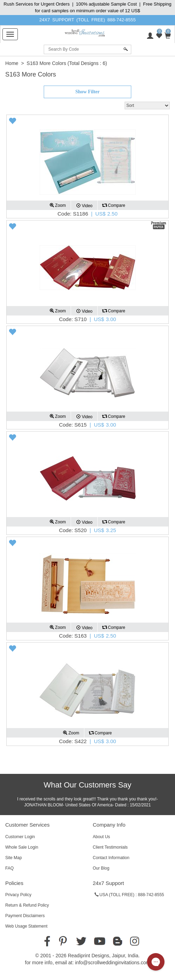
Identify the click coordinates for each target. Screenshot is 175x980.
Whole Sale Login (22, 847)
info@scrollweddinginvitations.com (112, 963)
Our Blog (101, 868)
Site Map (13, 858)
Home (12, 63)
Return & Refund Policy (27, 905)
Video (84, 206)
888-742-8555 (122, 20)
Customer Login (20, 837)
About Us (101, 837)
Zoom (58, 205)
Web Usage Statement (26, 926)
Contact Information (111, 858)
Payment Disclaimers (25, 916)
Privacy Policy (18, 895)
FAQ (9, 868)
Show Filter (87, 92)
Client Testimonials (110, 847)
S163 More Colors (46, 63)
